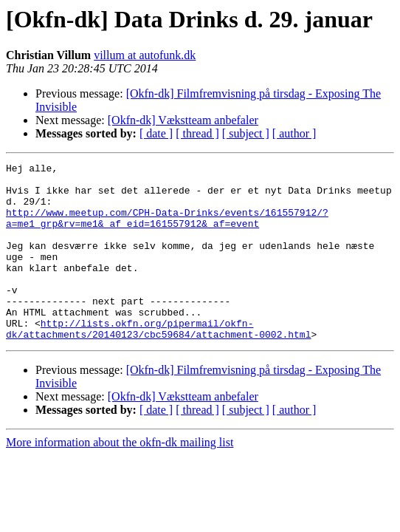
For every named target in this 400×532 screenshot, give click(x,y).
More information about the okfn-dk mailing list (120, 478)
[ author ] (294, 133)
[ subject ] (246, 133)
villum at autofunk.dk (145, 55)
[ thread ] (197, 133)
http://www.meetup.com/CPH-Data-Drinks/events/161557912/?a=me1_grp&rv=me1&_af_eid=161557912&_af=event (167, 230)
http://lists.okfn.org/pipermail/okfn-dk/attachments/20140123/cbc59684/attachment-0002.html (158, 363)
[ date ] (156, 133)
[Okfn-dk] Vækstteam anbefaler (183, 120)
